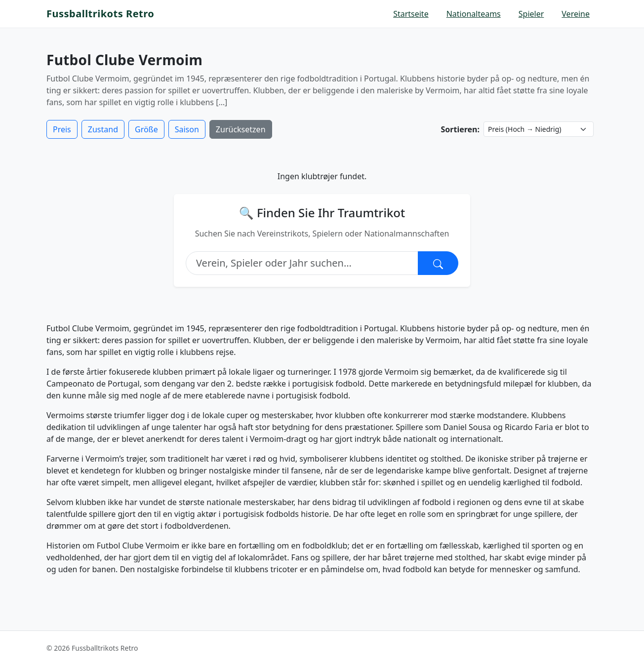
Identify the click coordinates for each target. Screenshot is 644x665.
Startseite (411, 14)
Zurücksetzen (241, 129)
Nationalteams (474, 14)
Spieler (531, 14)
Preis (62, 129)
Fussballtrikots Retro (100, 14)
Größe (146, 129)
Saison (187, 129)
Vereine (576, 14)
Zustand (103, 129)
